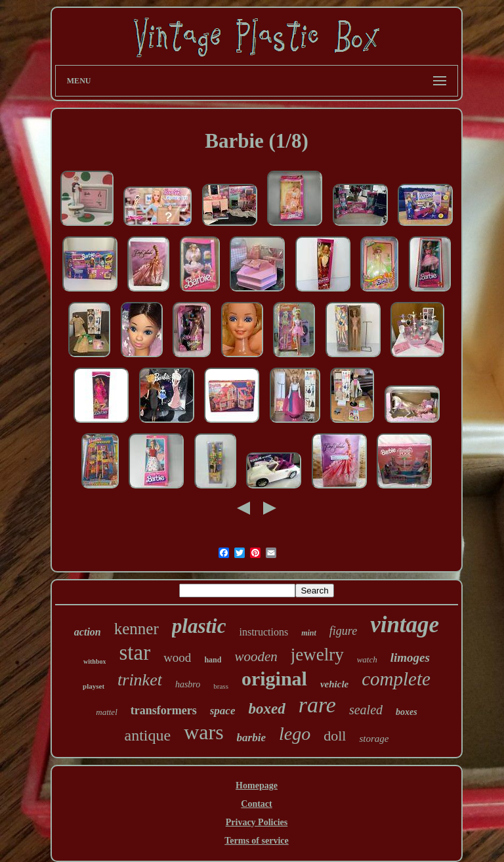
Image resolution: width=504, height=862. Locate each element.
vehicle (334, 684)
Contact (256, 804)
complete (396, 679)
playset (94, 686)
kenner (136, 629)
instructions (263, 632)
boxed (266, 709)
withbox (94, 661)
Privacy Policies (257, 822)
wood (177, 657)
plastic (199, 626)
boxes (407, 712)
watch (367, 659)
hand (213, 660)
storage (374, 739)
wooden (256, 657)
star (135, 653)
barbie (251, 738)
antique (148, 735)
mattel (107, 712)
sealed (366, 710)
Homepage (257, 786)
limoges (410, 657)
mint (309, 633)
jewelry (317, 655)
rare (317, 705)
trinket (140, 680)
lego (295, 734)
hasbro (188, 684)
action (88, 632)
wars (203, 732)
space (223, 711)
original (274, 679)
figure (343, 631)
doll (335, 736)
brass (221, 686)
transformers (164, 710)
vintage (405, 625)
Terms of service (256, 841)
